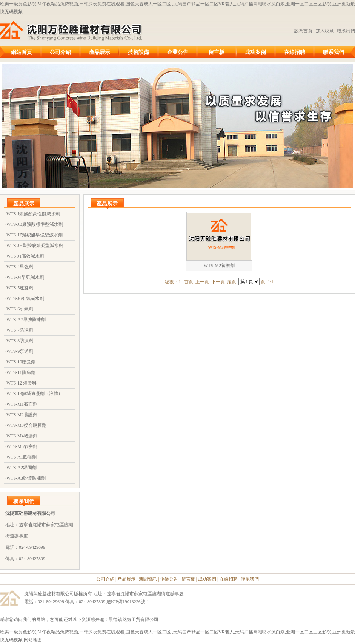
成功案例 (255, 52)
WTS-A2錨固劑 (22, 468)
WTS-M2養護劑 (22, 415)
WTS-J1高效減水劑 (25, 256)
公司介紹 (60, 52)
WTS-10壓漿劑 (21, 362)
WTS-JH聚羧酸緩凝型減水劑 (35, 246)
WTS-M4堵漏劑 (22, 436)
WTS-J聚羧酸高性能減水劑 (33, 214)
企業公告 (178, 52)
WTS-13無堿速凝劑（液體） (35, 394)
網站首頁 (22, 52)
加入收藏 (325, 31)
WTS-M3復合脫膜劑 (26, 425)
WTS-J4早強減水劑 (25, 277)
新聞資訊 (148, 579)
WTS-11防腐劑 (21, 372)
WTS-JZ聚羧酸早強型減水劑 (35, 235)
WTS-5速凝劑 (20, 288)
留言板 (217, 52)
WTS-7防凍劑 (20, 330)
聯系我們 (346, 31)
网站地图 (33, 640)
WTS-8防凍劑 (20, 341)
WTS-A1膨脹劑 (22, 457)
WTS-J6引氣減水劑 (25, 298)
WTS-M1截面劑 (22, 404)
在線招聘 (295, 52)
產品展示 (100, 52)
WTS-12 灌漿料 (22, 383)
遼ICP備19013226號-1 (128, 602)
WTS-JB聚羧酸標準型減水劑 (35, 224)
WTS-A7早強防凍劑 (26, 320)
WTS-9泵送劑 (20, 351)
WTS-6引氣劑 (20, 309)
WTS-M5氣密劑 (22, 446)
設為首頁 (303, 31)
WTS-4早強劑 (20, 267)
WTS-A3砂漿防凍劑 (26, 478)
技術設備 (138, 52)
